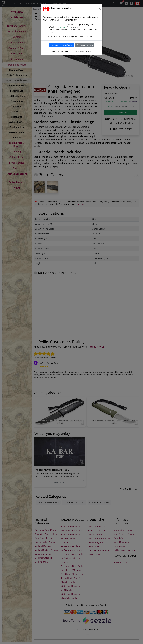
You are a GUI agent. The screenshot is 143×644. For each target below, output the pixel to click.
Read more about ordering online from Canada (70, 37)
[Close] (100, 9)
